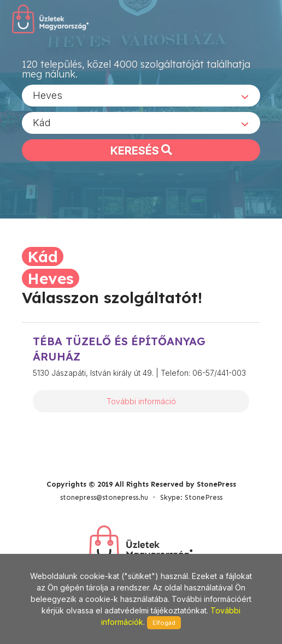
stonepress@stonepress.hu (104, 497)
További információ (141, 401)
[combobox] (141, 96)
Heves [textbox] (48, 95)
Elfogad (164, 623)
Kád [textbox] (42, 123)
